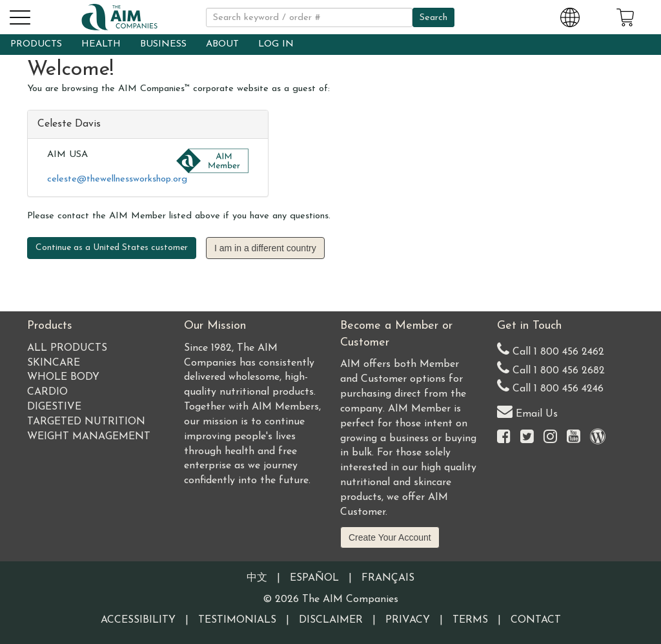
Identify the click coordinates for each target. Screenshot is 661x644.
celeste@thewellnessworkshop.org (117, 179)
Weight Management (89, 437)
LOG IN (276, 44)
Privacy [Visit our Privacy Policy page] (408, 620)
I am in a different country (265, 248)
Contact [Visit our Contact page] (536, 620)
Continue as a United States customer (112, 248)
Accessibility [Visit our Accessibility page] (138, 620)
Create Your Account (390, 537)
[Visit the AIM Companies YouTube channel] (574, 438)
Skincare (54, 363)
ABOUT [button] (222, 44)
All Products (67, 348)
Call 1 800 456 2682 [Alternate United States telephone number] (551, 368)
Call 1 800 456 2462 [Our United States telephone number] (551, 349)
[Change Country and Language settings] (570, 16)
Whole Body (63, 377)
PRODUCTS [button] (36, 44)
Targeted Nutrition (86, 422)
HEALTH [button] (101, 44)
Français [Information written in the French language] (388, 578)
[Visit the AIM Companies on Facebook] (504, 438)
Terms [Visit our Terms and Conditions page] (470, 620)
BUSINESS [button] (163, 44)
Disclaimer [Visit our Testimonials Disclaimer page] (331, 620)
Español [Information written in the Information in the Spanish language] (314, 578)
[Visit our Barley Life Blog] (598, 438)
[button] (19, 16)
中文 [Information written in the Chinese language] (257, 578)
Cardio (47, 392)
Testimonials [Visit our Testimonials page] (237, 620)
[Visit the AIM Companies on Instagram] (550, 438)
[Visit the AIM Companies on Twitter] (527, 438)
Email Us (527, 411)
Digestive (54, 407)
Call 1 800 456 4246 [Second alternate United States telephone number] (550, 386)
